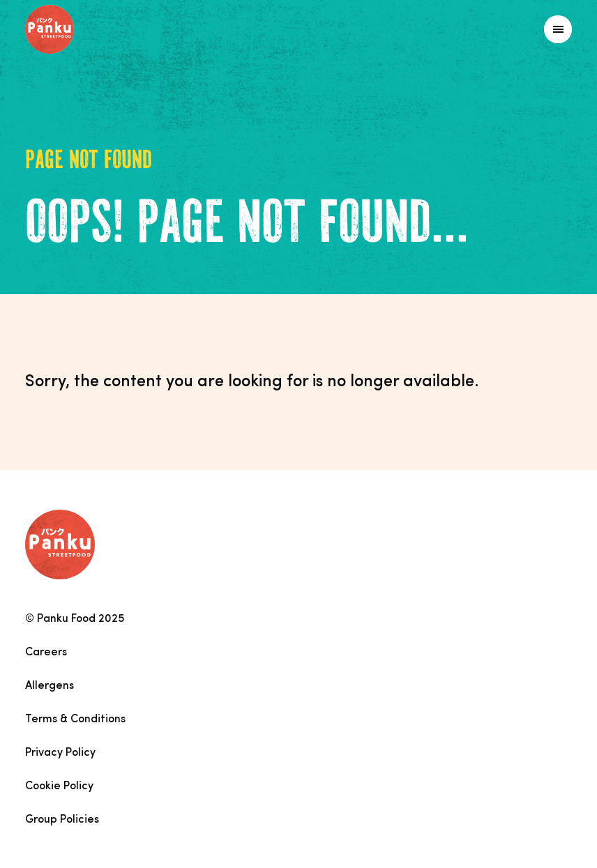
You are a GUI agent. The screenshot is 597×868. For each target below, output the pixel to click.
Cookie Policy (59, 786)
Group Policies (62, 820)
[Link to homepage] (81, 29)
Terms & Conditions (75, 719)
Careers (46, 653)
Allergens (50, 686)
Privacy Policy (60, 753)
